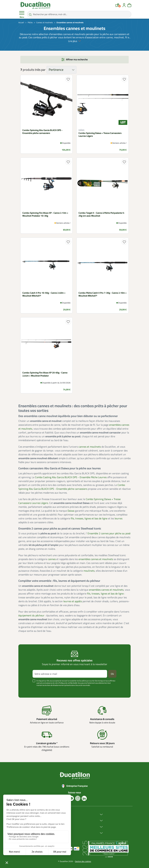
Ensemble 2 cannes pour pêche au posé (109, 533)
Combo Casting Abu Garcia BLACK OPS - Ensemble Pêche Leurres (71, 477)
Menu (22, 14)
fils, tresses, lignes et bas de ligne (89, 518)
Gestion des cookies (83, 861)
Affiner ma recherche (77, 59)
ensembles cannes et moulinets (96, 559)
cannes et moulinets (90, 447)
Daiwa (71, 511)
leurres (119, 518)
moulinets (89, 571)
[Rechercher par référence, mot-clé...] (79, 14)
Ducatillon (52, 815)
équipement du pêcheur (31, 615)
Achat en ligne (54, 821)
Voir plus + (27, 690)
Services (51, 827)
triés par (40, 70)
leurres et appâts (73, 601)
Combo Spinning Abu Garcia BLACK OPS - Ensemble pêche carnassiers (72, 487)
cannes (52, 559)
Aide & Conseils (54, 833)
